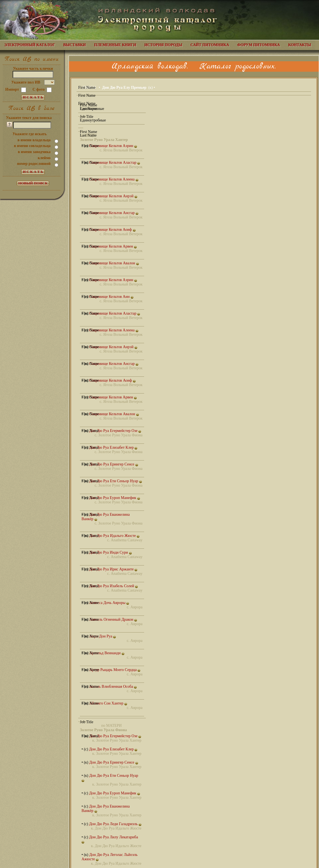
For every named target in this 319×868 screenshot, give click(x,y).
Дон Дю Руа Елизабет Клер (113, 447)
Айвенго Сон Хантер (108, 703)
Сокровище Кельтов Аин (111, 297)
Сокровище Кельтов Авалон (114, 263)
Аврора (136, 607)
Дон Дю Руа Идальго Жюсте (114, 536)
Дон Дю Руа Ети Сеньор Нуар (116, 481)
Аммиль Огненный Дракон (113, 619)
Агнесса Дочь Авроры (109, 603)
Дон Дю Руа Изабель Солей (113, 586)
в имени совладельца (32, 146)
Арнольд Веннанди (107, 653)
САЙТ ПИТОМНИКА (210, 45)
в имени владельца (34, 140)
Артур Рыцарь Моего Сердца (115, 670)
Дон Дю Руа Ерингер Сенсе (114, 464)
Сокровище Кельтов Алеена (114, 179)
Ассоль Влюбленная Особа (113, 687)
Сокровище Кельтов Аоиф (112, 230)
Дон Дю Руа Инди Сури (110, 552)
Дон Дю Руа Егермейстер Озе (115, 431)
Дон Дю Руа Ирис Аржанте (113, 569)
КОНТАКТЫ (300, 45)
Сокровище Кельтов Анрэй (113, 196)
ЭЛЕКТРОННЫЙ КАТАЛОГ (30, 45)
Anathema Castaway (127, 540)
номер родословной (34, 164)
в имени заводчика (34, 152)
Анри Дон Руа (103, 636)
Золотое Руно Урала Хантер (119, 740)
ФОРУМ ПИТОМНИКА (258, 45)
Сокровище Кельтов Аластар (115, 163)
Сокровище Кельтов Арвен (113, 246)
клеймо (44, 158)
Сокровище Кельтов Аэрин (113, 146)
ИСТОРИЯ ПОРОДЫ (163, 45)
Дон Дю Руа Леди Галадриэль (115, 824)
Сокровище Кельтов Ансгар (114, 213)
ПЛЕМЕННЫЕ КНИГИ (115, 45)
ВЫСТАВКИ (74, 45)
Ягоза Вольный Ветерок (123, 150)
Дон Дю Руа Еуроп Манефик (114, 498)
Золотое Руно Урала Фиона (120, 435)
